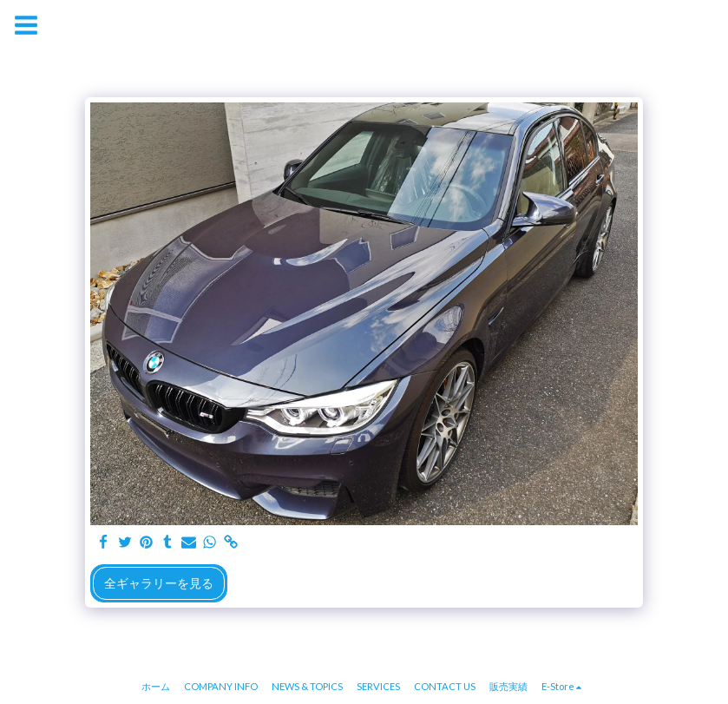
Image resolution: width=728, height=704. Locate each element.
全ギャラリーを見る (159, 583)
